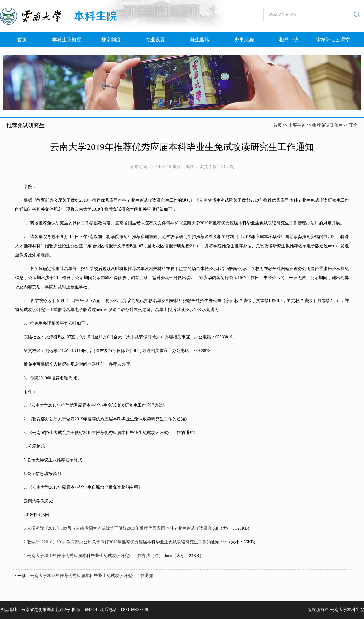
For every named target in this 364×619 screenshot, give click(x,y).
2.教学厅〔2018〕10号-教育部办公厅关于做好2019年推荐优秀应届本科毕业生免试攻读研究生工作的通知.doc (125, 542)
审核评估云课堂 (333, 40)
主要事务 (297, 125)
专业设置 (155, 40)
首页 (22, 40)
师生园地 (200, 40)
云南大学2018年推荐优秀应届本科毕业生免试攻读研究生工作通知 (92, 576)
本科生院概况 (67, 40)
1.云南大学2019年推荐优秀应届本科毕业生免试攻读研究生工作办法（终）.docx (98, 556)
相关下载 (289, 40)
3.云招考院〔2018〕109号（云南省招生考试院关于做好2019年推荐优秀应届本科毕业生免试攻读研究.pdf (121, 528)
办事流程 (244, 40)
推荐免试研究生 (328, 125)
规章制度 (111, 40)
